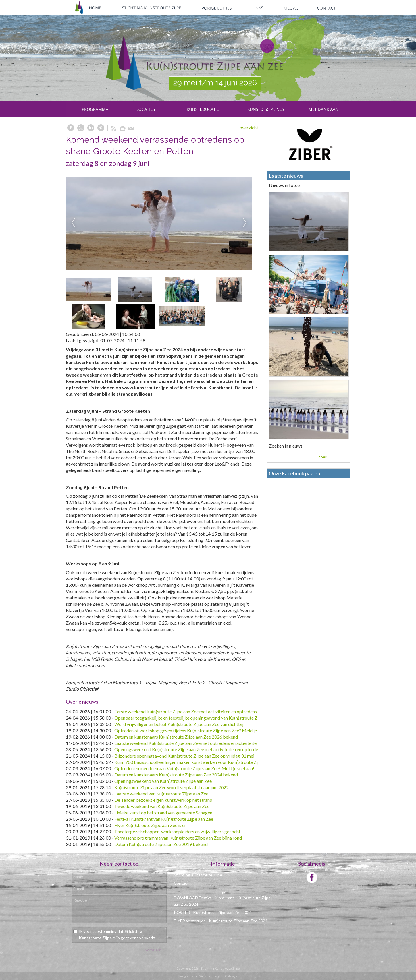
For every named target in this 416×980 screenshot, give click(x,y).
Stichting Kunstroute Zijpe (198, 875)
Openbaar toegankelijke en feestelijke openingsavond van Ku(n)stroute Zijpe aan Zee (198, 718)
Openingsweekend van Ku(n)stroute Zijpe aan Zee (163, 781)
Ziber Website (201, 976)
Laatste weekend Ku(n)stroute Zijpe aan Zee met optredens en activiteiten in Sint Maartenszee (206, 743)
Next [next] (245, 223)
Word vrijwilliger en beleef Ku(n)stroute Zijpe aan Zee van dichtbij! (180, 724)
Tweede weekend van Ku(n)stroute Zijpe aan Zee (162, 806)
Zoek (323, 457)
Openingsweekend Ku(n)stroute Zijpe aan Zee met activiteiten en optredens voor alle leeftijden (207, 749)
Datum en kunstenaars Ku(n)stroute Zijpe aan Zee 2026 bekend (176, 737)
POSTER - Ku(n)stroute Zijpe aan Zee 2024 (213, 912)
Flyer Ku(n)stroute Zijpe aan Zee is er (150, 825)
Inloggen (185, 976)
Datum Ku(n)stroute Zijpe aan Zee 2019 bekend (161, 844)
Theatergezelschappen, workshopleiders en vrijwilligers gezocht (177, 831)
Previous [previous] (73, 223)
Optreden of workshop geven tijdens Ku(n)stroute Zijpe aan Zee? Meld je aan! (190, 730)
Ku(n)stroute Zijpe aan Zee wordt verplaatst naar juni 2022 (172, 787)
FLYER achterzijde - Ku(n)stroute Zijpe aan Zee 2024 (221, 921)
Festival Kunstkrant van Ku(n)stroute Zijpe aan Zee (164, 819)
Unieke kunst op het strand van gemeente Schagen (163, 813)
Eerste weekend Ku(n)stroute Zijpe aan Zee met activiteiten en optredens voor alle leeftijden (204, 711)
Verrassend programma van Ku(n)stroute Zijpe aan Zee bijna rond (178, 838)
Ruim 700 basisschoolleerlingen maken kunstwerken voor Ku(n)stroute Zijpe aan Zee (197, 762)
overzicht (249, 128)
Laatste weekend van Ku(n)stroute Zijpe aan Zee (161, 794)
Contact (181, 883)
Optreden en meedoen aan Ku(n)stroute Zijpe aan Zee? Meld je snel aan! (184, 768)
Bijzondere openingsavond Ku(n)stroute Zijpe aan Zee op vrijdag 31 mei (184, 756)
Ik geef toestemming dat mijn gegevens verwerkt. (118, 935)
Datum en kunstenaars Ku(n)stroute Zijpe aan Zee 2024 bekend (176, 775)
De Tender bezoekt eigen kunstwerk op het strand (163, 800)
